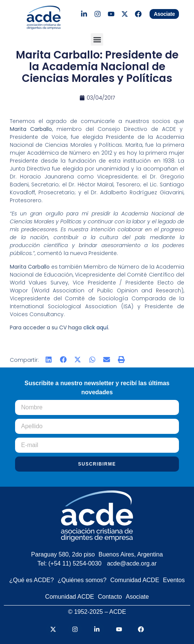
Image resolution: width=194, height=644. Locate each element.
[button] (97, 39)
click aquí (96, 327)
